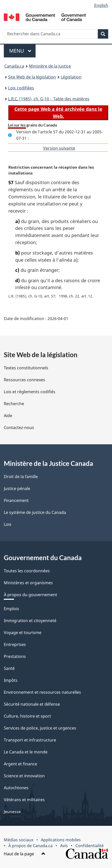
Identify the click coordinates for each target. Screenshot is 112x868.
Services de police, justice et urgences (40, 728)
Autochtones (16, 788)
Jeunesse (12, 812)
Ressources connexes (25, 380)
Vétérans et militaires (24, 800)
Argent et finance (20, 764)
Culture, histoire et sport (27, 716)
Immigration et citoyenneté (30, 621)
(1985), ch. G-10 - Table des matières (49, 99)
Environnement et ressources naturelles (42, 692)
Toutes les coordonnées (27, 571)
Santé (9, 668)
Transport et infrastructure (30, 740)
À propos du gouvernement (30, 595)
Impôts (11, 680)
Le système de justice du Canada (35, 512)
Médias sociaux (19, 840)
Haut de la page (25, 854)
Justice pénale (17, 488)
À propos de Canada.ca (30, 846)
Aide (8, 416)
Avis (64, 846)
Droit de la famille (21, 477)
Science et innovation (24, 776)
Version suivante (59, 148)
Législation (71, 77)
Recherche (14, 404)
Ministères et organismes (28, 583)
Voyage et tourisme (23, 633)
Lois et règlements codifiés (30, 392)
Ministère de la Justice (50, 66)
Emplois (11, 609)
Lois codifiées (21, 88)
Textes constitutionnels (26, 368)
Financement (16, 500)
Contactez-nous (19, 428)
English (101, 5)
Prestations (15, 656)
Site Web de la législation (32, 77)
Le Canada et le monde (26, 752)
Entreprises (15, 644)
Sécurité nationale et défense (32, 704)
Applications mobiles (61, 840)
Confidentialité (90, 846)
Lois (8, 524)
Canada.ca (14, 66)
